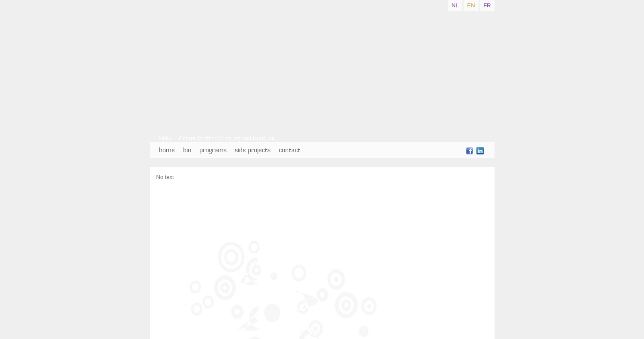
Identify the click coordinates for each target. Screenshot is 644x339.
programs (213, 150)
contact (289, 150)
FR (487, 5)
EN (471, 5)
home (167, 150)
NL (455, 5)
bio (187, 150)
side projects (253, 150)
